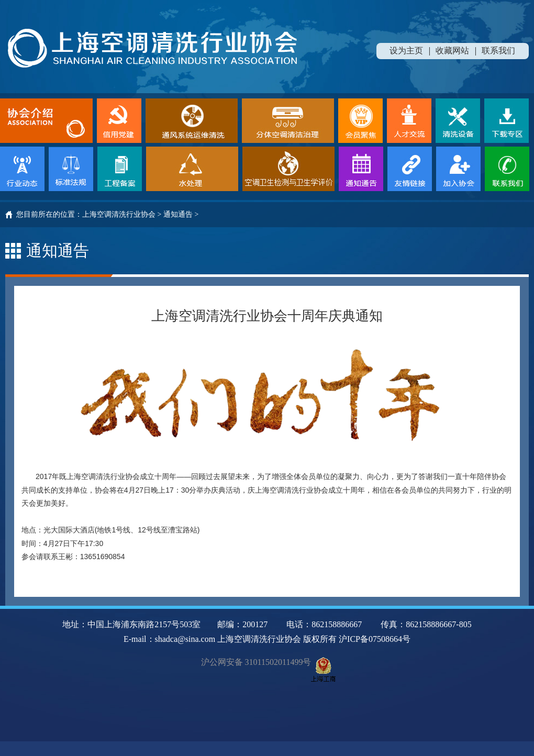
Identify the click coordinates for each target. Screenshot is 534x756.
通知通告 (178, 214)
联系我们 (498, 51)
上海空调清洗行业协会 (119, 214)
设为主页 (406, 51)
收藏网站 (452, 51)
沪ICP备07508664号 (375, 639)
